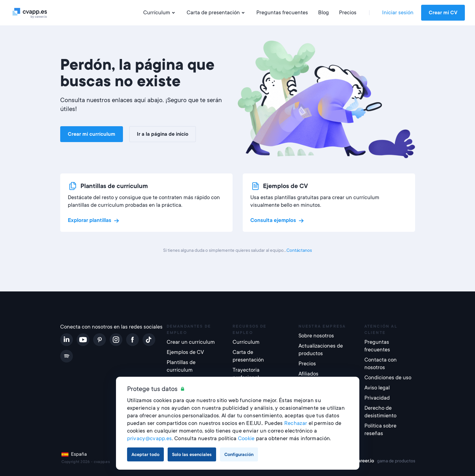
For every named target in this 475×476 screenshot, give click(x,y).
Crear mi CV (443, 13)
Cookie (246, 438)
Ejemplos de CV (185, 352)
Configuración (239, 454)
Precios (348, 13)
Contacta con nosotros (381, 364)
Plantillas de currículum (181, 366)
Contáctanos (299, 250)
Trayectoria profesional (246, 374)
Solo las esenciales (192, 454)
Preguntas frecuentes (282, 13)
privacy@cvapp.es (150, 438)
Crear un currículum (191, 342)
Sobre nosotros (316, 336)
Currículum (160, 13)
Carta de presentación (216, 13)
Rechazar (296, 423)
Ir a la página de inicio (163, 134)
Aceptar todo (145, 454)
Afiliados (308, 374)
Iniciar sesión (398, 13)
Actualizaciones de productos (321, 350)
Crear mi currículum (92, 134)
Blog (324, 13)
